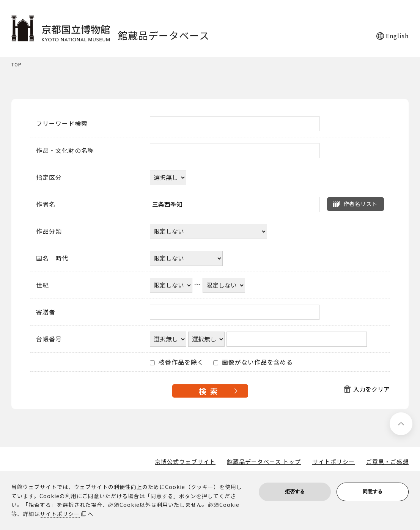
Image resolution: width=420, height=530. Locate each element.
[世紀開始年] (171, 285)
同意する (373, 491)
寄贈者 (46, 312)
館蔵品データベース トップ (264, 462)
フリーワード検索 (62, 124)
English (397, 36)
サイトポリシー (333, 462)
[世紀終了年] (224, 285)
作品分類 (49, 231)
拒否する (295, 491)
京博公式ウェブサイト (185, 462)
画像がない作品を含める (253, 362)
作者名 (46, 204)
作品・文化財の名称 (65, 151)
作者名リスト (360, 204)
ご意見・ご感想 (387, 462)
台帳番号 (49, 339)
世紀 (42, 285)
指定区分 (49, 178)
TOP (17, 65)
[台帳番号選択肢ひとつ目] (168, 339)
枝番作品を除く (177, 362)
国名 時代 (52, 258)
